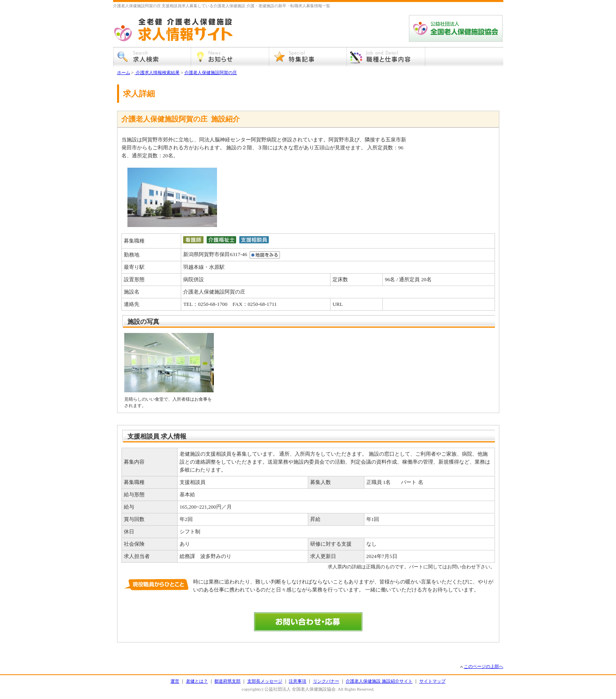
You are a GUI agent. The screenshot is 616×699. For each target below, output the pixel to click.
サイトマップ (432, 681)
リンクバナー (326, 681)
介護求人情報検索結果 (157, 72)
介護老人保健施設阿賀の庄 (211, 72)
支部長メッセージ (265, 681)
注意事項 (297, 681)
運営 (175, 681)
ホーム (124, 72)
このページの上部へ (484, 666)
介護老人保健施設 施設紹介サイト (379, 681)
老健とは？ (197, 681)
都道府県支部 (227, 681)
